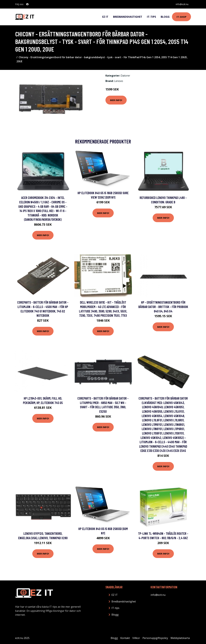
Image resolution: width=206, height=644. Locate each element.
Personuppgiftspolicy (155, 638)
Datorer (125, 76)
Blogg (165, 17)
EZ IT (105, 17)
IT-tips (151, 17)
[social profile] (27, 4)
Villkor (136, 638)
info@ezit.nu (182, 4)
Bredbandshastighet (128, 17)
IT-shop (181, 17)
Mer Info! (116, 100)
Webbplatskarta (180, 638)
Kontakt (125, 638)
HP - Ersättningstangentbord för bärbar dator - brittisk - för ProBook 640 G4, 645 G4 (163, 307)
